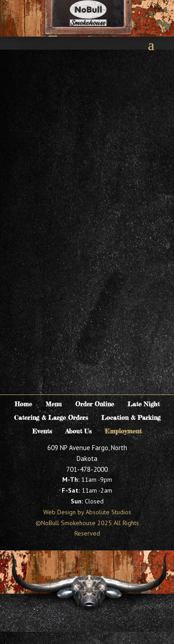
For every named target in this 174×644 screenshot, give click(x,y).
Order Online (95, 404)
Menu (54, 404)
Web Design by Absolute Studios (87, 512)
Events (42, 431)
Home (23, 404)
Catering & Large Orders (51, 418)
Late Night (144, 404)
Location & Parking (131, 418)
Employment (123, 431)
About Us (78, 431)
